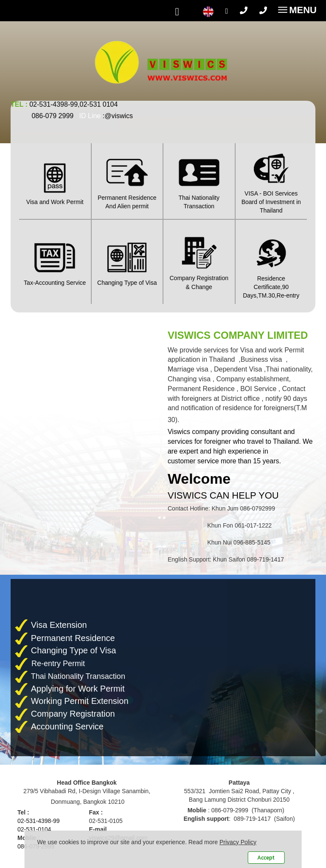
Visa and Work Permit (55, 181)
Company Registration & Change (199, 261)
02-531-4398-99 (39, 821)
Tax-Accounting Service (55, 261)
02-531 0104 (98, 104)
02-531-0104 (34, 829)
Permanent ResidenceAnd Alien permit (127, 181)
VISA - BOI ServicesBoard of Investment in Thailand (271, 181)
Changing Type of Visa (127, 261)
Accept (266, 858)
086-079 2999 (52, 116)
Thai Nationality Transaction (199, 181)
